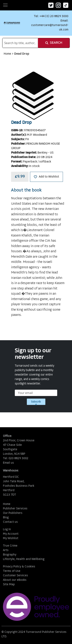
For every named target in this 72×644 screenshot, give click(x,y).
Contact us (10, 522)
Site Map (9, 585)
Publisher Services (15, 509)
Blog (6, 518)
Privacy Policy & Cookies (19, 567)
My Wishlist (11, 538)
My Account (11, 534)
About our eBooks (15, 580)
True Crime (10, 546)
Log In (7, 529)
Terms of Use (12, 571)
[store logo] (12, 23)
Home (8, 54)
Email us (8, 463)
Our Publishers (13, 513)
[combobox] (20, 43)
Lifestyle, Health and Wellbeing (24, 559)
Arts (6, 550)
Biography (10, 555)
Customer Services (15, 576)
